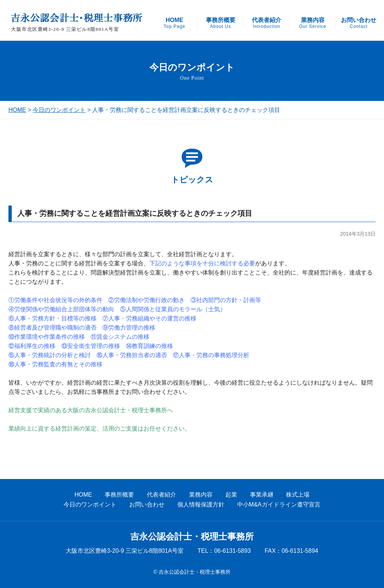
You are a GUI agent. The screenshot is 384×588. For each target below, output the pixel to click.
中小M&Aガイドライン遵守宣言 (279, 504)
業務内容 (312, 23)
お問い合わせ (359, 23)
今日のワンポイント (59, 110)
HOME (175, 23)
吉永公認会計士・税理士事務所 (192, 537)
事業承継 (262, 495)
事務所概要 (221, 23)
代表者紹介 (267, 23)
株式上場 (298, 495)
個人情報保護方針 (201, 504)
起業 (231, 495)
